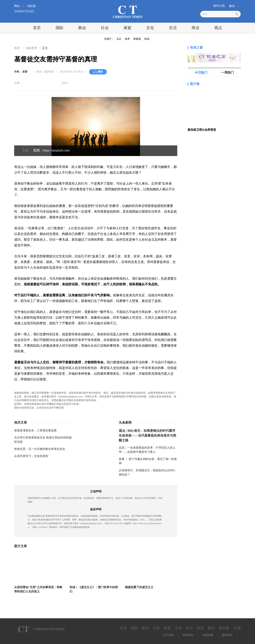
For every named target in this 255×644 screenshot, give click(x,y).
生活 (173, 28)
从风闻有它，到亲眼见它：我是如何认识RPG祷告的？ (147, 472)
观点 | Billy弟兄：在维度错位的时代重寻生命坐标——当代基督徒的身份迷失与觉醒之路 (148, 435)
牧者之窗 (196, 48)
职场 (147, 39)
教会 (82, 28)
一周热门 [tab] (228, 73)
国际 (59, 28)
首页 (37, 28)
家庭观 (137, 39)
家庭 (127, 28)
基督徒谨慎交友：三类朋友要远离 (35, 430)
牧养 (127, 39)
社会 (105, 28)
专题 (237, 628)
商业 (195, 28)
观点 (218, 28)
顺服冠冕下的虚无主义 (139, 587)
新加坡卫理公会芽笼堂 (202, 130)
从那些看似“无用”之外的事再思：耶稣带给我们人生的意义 (38, 589)
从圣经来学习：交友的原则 (31, 456)
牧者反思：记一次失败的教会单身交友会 (40, 449)
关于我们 (169, 635)
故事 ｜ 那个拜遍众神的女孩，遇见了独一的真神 (148, 461)
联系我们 (188, 635)
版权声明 (227, 635)
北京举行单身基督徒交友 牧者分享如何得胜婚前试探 (43, 440)
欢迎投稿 (208, 635)
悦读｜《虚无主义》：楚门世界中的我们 (94, 589)
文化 (150, 28)
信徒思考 (31, 48)
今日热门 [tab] (201, 73)
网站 (20, 6)
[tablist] (214, 73)
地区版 (32, 6)
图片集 (195, 84)
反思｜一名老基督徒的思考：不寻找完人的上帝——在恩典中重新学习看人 (147, 450)
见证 (119, 39)
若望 (25, 72)
